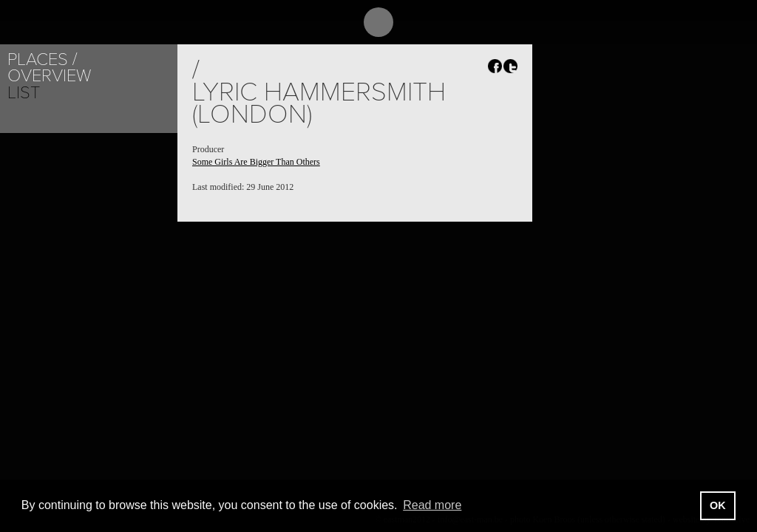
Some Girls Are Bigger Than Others (256, 162)
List (24, 93)
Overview (49, 76)
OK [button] (718, 505)
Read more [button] (432, 505)
